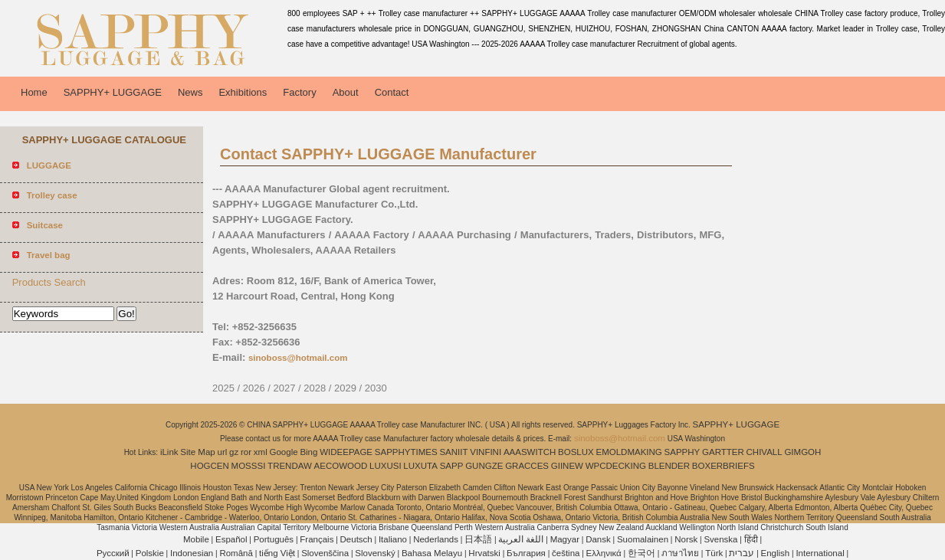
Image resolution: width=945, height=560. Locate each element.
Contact (392, 92)
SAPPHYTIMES (406, 452)
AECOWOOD (341, 466)
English (776, 553)
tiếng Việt (277, 553)
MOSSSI (249, 466)
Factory (299, 92)
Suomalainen (643, 539)
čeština (566, 553)
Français (317, 539)
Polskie (150, 553)
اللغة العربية (521, 539)
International (820, 553)
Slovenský (375, 553)
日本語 (478, 539)
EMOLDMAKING (629, 452)
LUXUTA (420, 466)
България (526, 553)
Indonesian (192, 553)
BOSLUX (576, 452)
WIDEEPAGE (346, 452)
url (223, 452)
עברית (742, 553)
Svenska (720, 539)
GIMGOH (802, 452)
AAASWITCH (530, 452)
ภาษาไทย (680, 553)
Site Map (197, 452)
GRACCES (527, 466)
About (346, 92)
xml (261, 452)
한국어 (641, 553)
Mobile (196, 539)
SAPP (452, 466)
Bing (308, 452)
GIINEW (567, 466)
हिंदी (751, 539)
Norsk (686, 539)
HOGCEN (209, 466)
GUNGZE (484, 466)
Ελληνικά (604, 553)
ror (246, 452)
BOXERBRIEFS (724, 466)
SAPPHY (682, 452)
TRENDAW (290, 466)
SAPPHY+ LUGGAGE (113, 92)
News (190, 92)
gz (234, 452)
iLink (169, 452)
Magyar (565, 539)
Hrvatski (484, 553)
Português (274, 539)
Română (236, 553)
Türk (714, 553)
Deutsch (356, 539)
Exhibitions (243, 92)
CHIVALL (765, 452)
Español (231, 539)
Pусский (113, 553)
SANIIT (453, 452)
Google (284, 452)
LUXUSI (386, 466)
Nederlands (436, 539)
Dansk (598, 539)
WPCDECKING (616, 466)
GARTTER (723, 452)
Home (34, 92)
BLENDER (669, 466)
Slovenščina (325, 553)
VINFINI (486, 452)
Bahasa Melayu (432, 553)
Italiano (393, 539)
